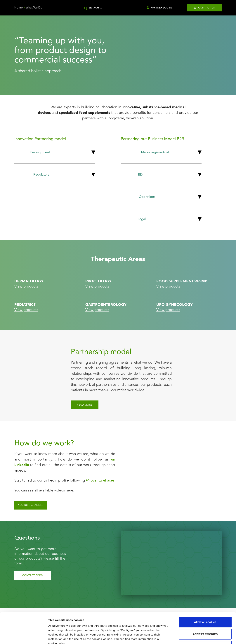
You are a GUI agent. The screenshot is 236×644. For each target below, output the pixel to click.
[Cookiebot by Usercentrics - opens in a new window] (24, 637)
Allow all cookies (205, 596)
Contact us (206, 8)
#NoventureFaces (100, 481)
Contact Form (33, 575)
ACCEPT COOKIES (205, 608)
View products (26, 287)
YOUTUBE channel (31, 505)
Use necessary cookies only (205, 620)
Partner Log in (161, 8)
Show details (194, 637)
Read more (85, 405)
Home (19, 8)
